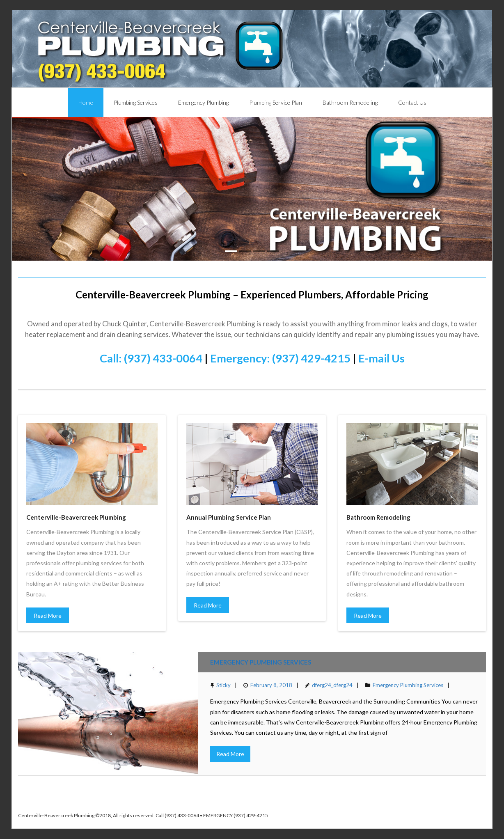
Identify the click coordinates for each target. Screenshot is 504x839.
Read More (48, 615)
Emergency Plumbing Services (261, 662)
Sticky (223, 685)
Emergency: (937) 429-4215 (280, 358)
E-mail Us (381, 358)
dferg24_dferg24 (332, 685)
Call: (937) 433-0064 (151, 358)
